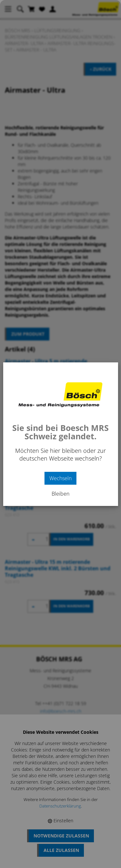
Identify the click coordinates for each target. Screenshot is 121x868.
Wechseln (60, 478)
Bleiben (60, 494)
